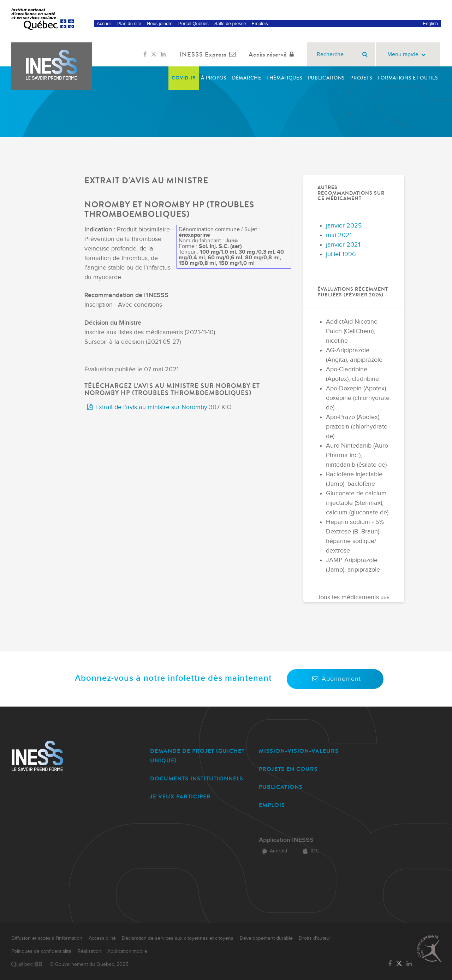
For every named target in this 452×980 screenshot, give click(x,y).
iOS (309, 851)
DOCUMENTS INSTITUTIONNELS (197, 778)
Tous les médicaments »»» (353, 597)
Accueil (104, 23)
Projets (361, 78)
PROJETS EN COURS (288, 769)
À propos (214, 78)
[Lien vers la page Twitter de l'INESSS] (154, 54)
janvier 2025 (344, 226)
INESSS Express (209, 54)
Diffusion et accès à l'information (47, 938)
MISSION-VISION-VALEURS (299, 751)
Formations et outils (408, 78)
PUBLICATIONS (281, 787)
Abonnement (335, 679)
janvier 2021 (343, 245)
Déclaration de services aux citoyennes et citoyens (178, 938)
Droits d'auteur (315, 938)
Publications (326, 78)
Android (273, 851)
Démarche (247, 78)
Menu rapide (408, 55)
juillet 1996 (341, 254)
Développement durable (266, 938)
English (430, 23)
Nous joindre (160, 23)
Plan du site (129, 23)
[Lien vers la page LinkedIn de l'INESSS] (163, 54)
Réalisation (90, 951)
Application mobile (127, 951)
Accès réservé (273, 54)
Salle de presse (230, 23)
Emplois (260, 23)
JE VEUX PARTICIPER (180, 796)
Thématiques (285, 78)
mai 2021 (339, 235)
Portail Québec (194, 23)
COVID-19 (184, 78)
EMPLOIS (272, 805)
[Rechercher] (365, 54)
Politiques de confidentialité (41, 951)
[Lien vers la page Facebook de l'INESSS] (145, 54)
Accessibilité (102, 938)
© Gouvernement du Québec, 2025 (89, 964)
